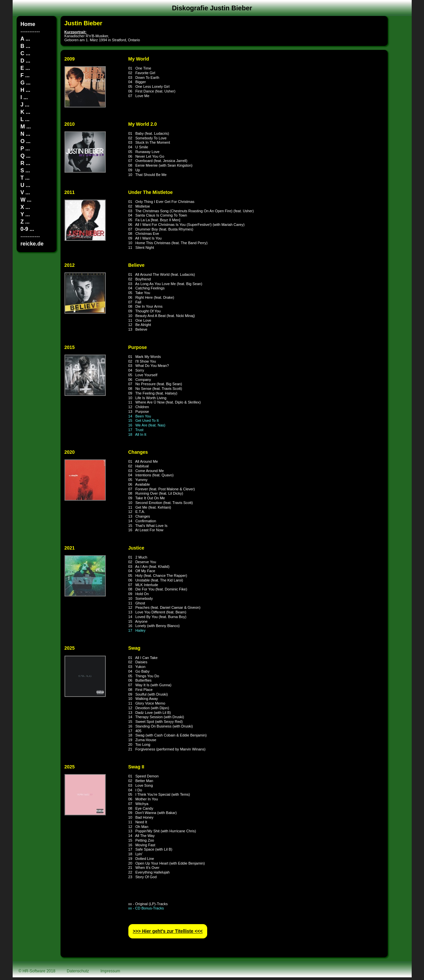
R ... (25, 163)
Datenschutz (78, 971)
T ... (25, 178)
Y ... (25, 214)
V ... (25, 192)
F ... (25, 75)
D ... (25, 61)
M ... (26, 127)
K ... (25, 112)
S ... (25, 170)
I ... (24, 97)
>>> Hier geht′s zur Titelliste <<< (168, 931)
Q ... (26, 156)
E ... (25, 68)
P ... (25, 149)
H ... (25, 90)
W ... (26, 200)
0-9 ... (27, 229)
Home (28, 24)
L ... (25, 119)
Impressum (110, 971)
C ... (25, 53)
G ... (26, 83)
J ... (25, 105)
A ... (25, 39)
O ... (26, 141)
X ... (25, 207)
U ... (25, 185)
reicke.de (32, 244)
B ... (25, 46)
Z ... (25, 222)
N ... (25, 134)
